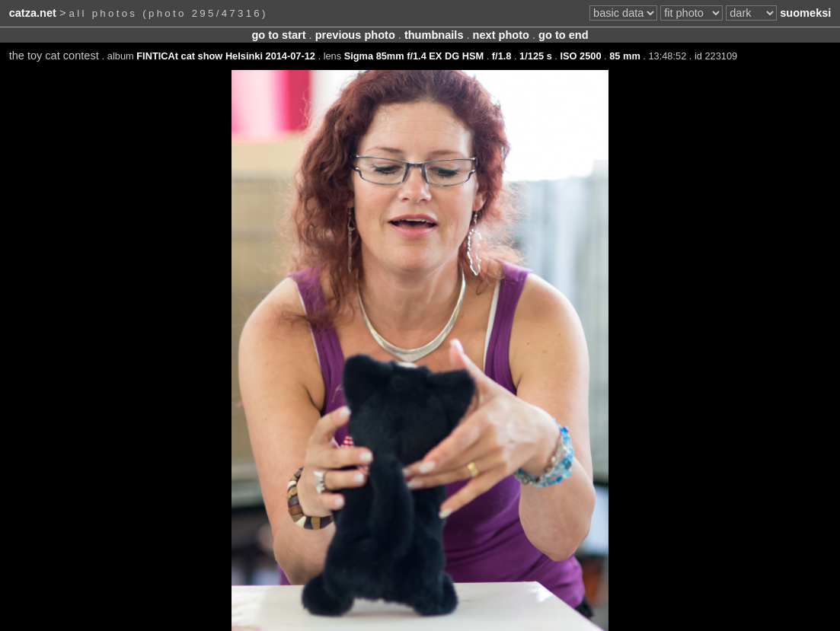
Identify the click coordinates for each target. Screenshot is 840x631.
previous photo (355, 35)
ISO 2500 (580, 56)
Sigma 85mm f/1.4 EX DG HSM (414, 56)
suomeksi (805, 13)
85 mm (625, 56)
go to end (563, 35)
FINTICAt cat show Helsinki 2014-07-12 (226, 56)
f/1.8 (502, 56)
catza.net (33, 13)
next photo (501, 35)
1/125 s (536, 56)
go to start (278, 35)
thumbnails (434, 35)
